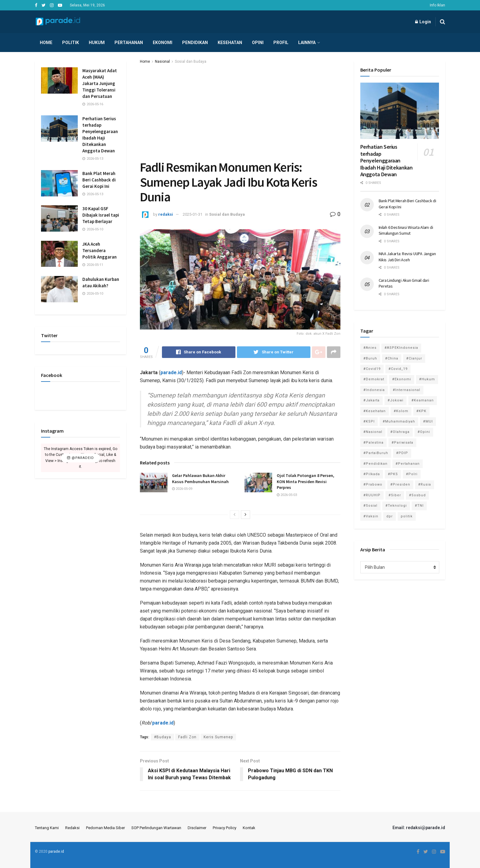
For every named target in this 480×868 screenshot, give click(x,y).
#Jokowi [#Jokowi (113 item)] (396, 400)
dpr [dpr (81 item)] (390, 516)
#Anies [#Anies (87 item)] (370, 348)
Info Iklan (437, 5)
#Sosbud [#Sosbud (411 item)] (417, 495)
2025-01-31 (193, 214)
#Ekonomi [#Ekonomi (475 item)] (402, 379)
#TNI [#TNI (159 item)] (419, 506)
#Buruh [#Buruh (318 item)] (370, 358)
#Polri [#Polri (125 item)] (412, 474)
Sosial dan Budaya (191, 61)
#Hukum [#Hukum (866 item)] (427, 379)
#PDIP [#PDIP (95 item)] (402, 453)
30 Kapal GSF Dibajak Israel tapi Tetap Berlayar (101, 215)
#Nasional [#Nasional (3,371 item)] (373, 432)
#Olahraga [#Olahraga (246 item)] (400, 432)
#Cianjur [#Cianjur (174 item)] (414, 358)
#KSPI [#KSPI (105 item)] (369, 421)
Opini (258, 43)
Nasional (162, 61)
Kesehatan (230, 43)
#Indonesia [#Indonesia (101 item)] (374, 390)
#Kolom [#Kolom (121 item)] (401, 411)
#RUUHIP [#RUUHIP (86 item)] (372, 495)
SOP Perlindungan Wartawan (156, 828)
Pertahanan (129, 43)
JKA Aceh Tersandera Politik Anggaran (99, 250)
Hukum (97, 43)
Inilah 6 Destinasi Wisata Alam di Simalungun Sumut (406, 230)
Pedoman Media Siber (105, 828)
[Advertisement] (240, 111)
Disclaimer (197, 828)
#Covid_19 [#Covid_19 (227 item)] (398, 369)
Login (423, 22)
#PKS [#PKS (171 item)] (393, 474)
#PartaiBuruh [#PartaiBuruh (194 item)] (376, 453)
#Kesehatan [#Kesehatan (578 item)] (375, 411)
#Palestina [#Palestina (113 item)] (373, 443)
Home (46, 43)
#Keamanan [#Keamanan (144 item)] (423, 400)
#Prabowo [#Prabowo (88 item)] (373, 484)
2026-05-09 (182, 489)
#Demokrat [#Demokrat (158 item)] (374, 379)
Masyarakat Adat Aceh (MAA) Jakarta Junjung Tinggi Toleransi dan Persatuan (100, 83)
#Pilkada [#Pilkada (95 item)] (372, 474)
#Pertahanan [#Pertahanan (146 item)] (408, 464)
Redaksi (72, 828)
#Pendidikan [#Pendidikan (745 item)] (375, 464)
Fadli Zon (187, 737)
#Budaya (163, 737)
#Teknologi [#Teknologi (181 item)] (396, 506)
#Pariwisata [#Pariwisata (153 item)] (402, 443)
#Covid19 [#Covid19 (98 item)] (372, 369)
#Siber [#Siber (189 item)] (395, 495)
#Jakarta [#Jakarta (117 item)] (371, 400)
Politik (71, 43)
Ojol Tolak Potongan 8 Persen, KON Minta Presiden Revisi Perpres (306, 481)
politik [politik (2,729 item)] (407, 516)
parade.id (56, 851)
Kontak (249, 828)
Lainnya (307, 43)
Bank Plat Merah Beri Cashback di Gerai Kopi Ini (99, 180)
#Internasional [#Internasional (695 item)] (407, 390)
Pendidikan (195, 43)
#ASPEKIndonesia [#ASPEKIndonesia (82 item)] (401, 348)
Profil (281, 43)
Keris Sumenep (218, 737)
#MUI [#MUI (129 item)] (428, 421)
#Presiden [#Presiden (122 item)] (400, 484)
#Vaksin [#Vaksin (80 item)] (371, 516)
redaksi (166, 214)
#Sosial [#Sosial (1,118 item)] (370, 506)
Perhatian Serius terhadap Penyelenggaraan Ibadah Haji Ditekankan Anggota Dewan (386, 160)
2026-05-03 (287, 495)
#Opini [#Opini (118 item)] (424, 432)
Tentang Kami (47, 828)
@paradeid (81, 458)
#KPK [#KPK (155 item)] (421, 411)
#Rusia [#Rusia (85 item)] (425, 484)
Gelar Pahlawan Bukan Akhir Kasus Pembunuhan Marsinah (200, 479)
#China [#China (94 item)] (392, 358)
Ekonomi (163, 43)
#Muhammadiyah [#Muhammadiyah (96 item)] (399, 421)
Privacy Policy (225, 828)
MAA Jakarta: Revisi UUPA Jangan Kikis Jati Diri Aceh (407, 257)
